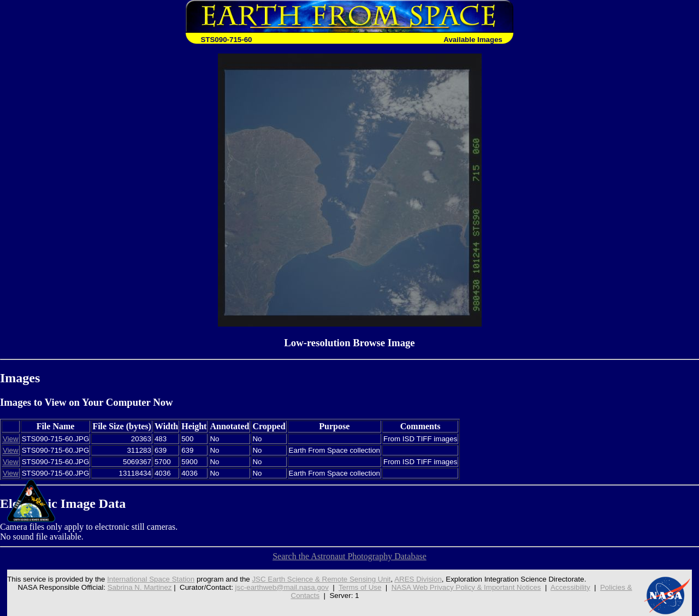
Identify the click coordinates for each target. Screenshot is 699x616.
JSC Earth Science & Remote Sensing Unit (321, 579)
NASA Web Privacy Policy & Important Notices (466, 587)
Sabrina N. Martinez (140, 587)
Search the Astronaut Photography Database (349, 556)
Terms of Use (360, 587)
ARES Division (418, 579)
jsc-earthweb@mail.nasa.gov (282, 587)
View (11, 439)
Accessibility (570, 587)
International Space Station (151, 579)
